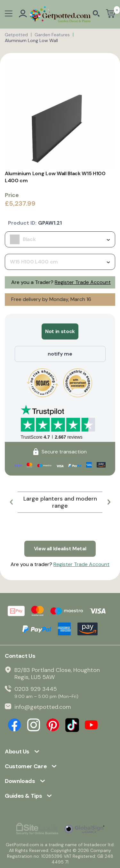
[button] (11, 502)
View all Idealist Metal (60, 549)
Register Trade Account (83, 282)
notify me (60, 354)
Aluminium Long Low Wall (31, 40)
